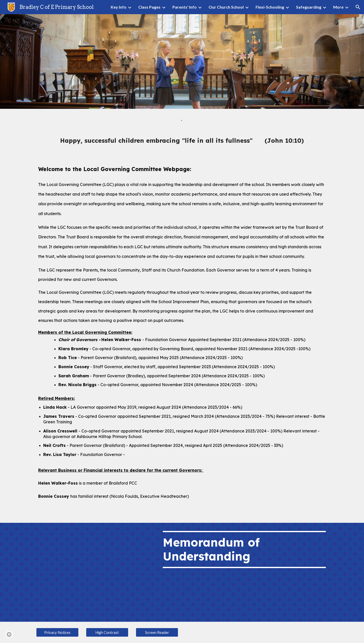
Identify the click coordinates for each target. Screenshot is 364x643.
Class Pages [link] (149, 7)
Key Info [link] (119, 7)
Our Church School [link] (226, 7)
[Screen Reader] (157, 632)
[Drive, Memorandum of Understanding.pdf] (95, 572)
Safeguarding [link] (309, 7)
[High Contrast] (107, 632)
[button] (358, 7)
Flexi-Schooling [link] (270, 7)
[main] (182, 140)
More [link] (338, 7)
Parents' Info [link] (185, 7)
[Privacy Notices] (57, 632)
